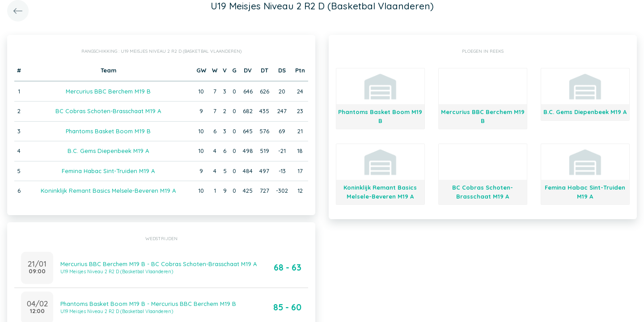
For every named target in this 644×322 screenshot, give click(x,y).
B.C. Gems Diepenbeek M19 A (108, 151)
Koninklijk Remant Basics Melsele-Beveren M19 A (108, 191)
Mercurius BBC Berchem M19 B (108, 91)
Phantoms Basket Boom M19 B (108, 131)
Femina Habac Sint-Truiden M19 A (108, 171)
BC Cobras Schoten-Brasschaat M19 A (108, 111)
